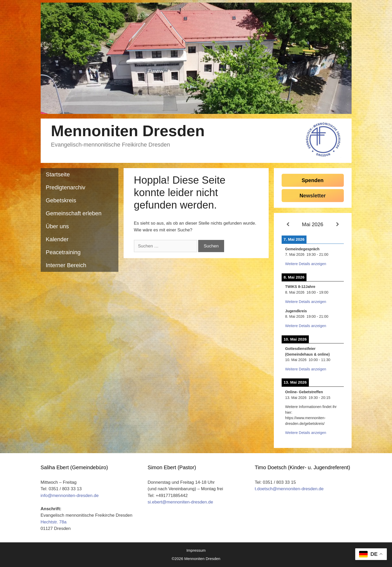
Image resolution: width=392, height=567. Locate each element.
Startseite (58, 174)
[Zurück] (288, 225)
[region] (196, 58)
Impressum (196, 550)
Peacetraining (63, 252)
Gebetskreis (61, 200)
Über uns (57, 226)
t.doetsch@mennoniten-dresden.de (289, 489)
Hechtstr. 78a (54, 522)
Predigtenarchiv (66, 187)
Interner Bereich (66, 265)
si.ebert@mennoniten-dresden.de (180, 502)
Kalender (57, 239)
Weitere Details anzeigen (306, 264)
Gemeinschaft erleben (74, 213)
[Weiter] (338, 225)
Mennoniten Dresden (128, 131)
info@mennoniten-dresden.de (70, 496)
